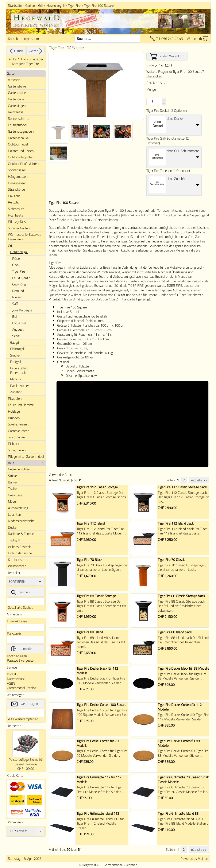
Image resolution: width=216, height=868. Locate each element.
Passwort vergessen (21, 660)
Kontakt (13, 39)
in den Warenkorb (167, 56)
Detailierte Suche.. (20, 607)
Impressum (31, 39)
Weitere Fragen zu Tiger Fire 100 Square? (175, 74)
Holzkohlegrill (56, 5)
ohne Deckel (175, 118)
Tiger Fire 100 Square (99, 5)
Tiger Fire (74, 5)
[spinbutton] (152, 101)
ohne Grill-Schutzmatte (183, 151)
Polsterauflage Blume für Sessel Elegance (26, 762)
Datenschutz (16, 679)
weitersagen (25, 704)
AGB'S (11, 683)
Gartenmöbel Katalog (22, 688)
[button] (164, 100)
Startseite (15, 5)
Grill (41, 5)
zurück (15, 51)
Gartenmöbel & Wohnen (120, 865)
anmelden (22, 649)
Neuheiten (14, 726)
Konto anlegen (17, 656)
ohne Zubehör (176, 179)
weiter (36, 51)
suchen (20, 592)
